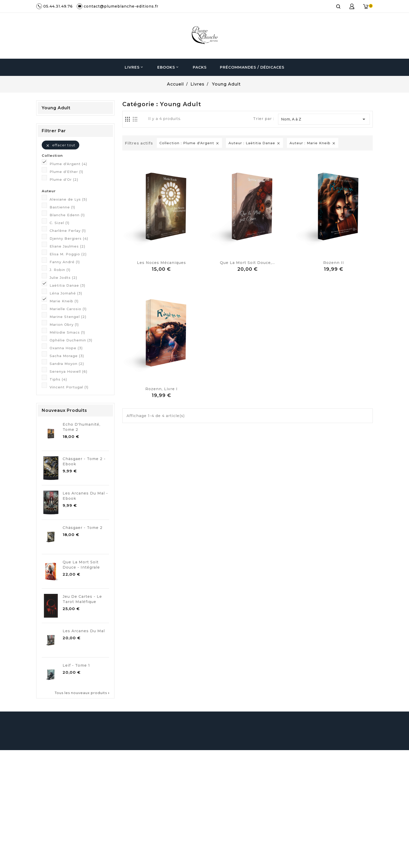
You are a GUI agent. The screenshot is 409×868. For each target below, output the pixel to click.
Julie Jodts (63, 278)
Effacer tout (61, 145)
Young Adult (56, 108)
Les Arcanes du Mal (84, 631)
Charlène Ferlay (68, 231)
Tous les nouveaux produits (83, 693)
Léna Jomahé (66, 293)
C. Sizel (59, 223)
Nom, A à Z (324, 119)
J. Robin (60, 270)
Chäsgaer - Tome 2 (83, 528)
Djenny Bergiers (69, 238)
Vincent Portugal (69, 387)
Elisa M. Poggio (68, 254)
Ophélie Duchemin (71, 340)
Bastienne (62, 207)
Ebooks (168, 67)
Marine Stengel (68, 317)
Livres (134, 67)
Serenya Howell (68, 371)
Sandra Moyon (67, 364)
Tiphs (58, 379)
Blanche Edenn (67, 215)
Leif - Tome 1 (76, 665)
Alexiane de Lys (68, 199)
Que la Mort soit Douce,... (247, 263)
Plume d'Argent (68, 164)
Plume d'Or (64, 179)
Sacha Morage (67, 356)
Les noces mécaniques (161, 263)
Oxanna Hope (66, 348)
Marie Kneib (64, 301)
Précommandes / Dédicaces (252, 67)
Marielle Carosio (68, 309)
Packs (200, 67)
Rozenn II (334, 263)
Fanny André (65, 262)
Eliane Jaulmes (67, 246)
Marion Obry (64, 324)
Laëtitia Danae (67, 285)
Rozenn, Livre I (161, 389)
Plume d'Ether (66, 172)
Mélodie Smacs (67, 332)
